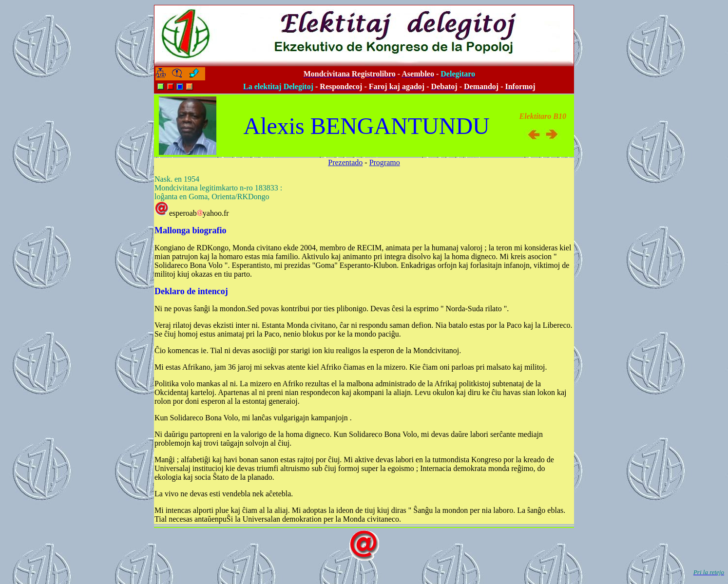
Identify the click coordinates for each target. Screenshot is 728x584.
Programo (385, 162)
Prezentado (345, 162)
